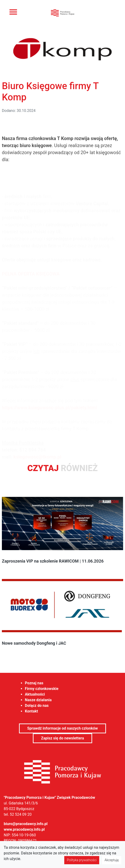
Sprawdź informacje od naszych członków (62, 728)
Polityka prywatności (82, 860)
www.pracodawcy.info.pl (24, 829)
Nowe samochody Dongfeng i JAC (34, 643)
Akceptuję (112, 860)
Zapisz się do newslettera (62, 738)
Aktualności (35, 694)
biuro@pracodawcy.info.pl (26, 824)
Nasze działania (38, 700)
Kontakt (31, 711)
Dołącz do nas (37, 706)
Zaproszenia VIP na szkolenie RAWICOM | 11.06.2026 (53, 561)
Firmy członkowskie (42, 689)
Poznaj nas (34, 683)
